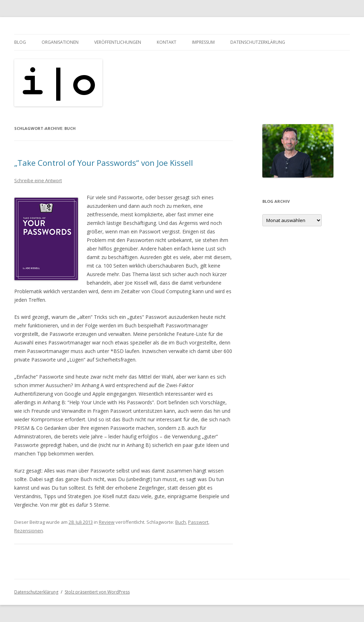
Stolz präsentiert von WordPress (97, 592)
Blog (20, 42)
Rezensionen (29, 531)
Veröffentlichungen (118, 42)
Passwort (198, 522)
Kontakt (167, 42)
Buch (181, 522)
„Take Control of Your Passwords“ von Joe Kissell (104, 163)
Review (107, 522)
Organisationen (60, 42)
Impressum (203, 42)
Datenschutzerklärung (258, 42)
